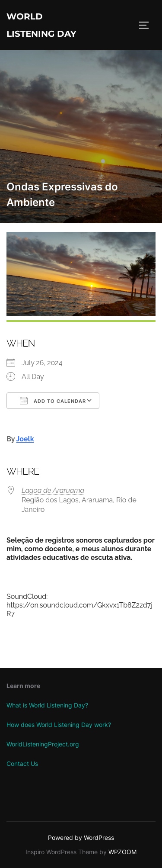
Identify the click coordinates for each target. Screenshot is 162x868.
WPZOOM (122, 852)
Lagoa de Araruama (53, 490)
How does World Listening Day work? (59, 725)
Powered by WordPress (81, 837)
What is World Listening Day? (47, 705)
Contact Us (22, 764)
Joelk (25, 439)
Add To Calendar (53, 401)
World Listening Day (41, 25)
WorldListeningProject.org (43, 744)
